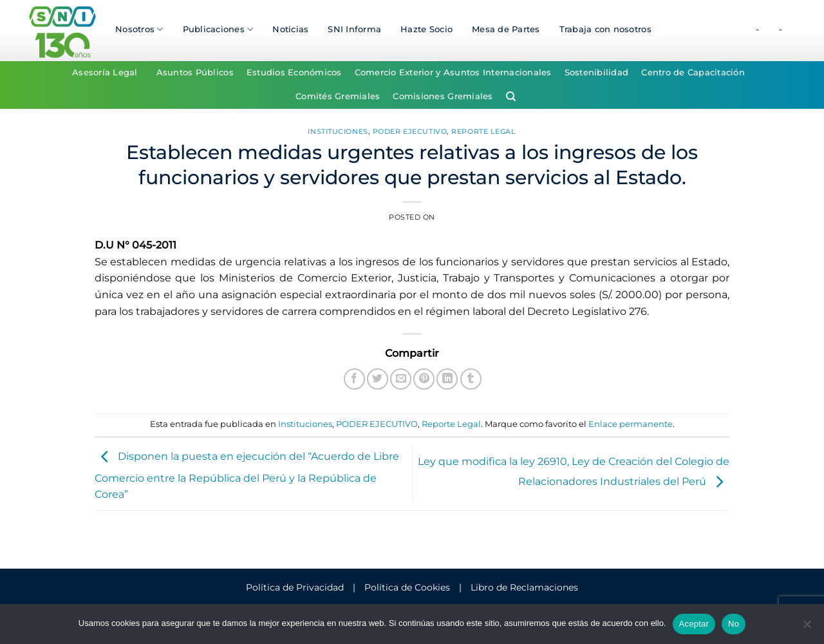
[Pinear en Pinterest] (424, 379)
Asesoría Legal (105, 72)
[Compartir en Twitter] (378, 379)
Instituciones (338, 131)
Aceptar (694, 624)
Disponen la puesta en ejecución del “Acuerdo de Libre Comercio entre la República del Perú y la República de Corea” (247, 476)
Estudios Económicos (294, 72)
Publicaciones (218, 29)
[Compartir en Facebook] (354, 379)
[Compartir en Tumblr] (471, 379)
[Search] (511, 97)
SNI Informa (354, 29)
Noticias (290, 29)
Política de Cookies (407, 587)
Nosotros (139, 29)
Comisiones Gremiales (443, 96)
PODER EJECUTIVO (410, 131)
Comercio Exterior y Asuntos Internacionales (453, 72)
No (734, 624)
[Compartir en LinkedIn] (447, 379)
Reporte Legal (483, 131)
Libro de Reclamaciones (524, 587)
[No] (807, 628)
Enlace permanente (631, 424)
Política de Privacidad (295, 587)
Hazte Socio (426, 29)
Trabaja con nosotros (605, 29)
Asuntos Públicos (195, 72)
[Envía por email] (401, 379)
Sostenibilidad (597, 72)
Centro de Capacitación (693, 72)
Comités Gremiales (338, 96)
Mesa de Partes (506, 29)
